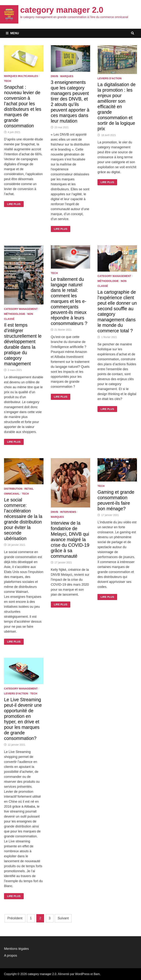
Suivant (63, 918)
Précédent (15, 918)
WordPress (82, 974)
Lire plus (15, 204)
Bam (97, 974)
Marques (67, 76)
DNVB (55, 76)
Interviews (68, 512)
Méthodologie (15, 314)
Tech (8, 81)
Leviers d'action (110, 78)
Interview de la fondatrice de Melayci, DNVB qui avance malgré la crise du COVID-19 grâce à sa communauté (70, 539)
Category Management (21, 309)
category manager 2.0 (62, 10)
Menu (12, 33)
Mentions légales (16, 949)
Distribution (13, 489)
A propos (11, 956)
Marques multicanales (21, 76)
